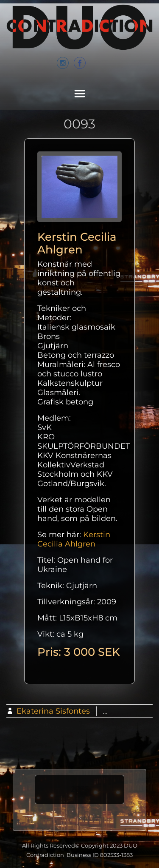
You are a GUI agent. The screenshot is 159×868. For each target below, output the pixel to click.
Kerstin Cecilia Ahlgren (74, 539)
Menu (80, 94)
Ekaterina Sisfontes (53, 711)
